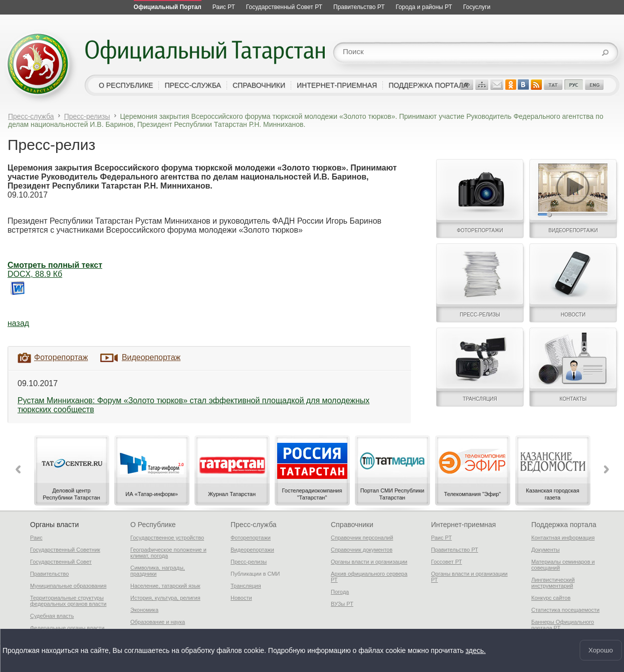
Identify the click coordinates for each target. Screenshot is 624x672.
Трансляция (246, 586)
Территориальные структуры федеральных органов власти (68, 601)
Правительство (49, 574)
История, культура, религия (165, 598)
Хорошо (601, 650)
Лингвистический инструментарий (553, 583)
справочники (259, 85)
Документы (546, 550)
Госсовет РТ (447, 562)
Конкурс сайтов (551, 598)
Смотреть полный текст (55, 265)
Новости (241, 598)
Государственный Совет (61, 562)
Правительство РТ (455, 550)
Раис (36, 538)
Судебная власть (52, 616)
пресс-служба (193, 85)
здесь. (476, 649)
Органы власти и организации (369, 562)
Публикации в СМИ (255, 574)
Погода (340, 592)
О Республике (153, 525)
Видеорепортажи (252, 550)
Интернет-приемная (463, 525)
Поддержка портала (564, 525)
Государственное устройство (167, 538)
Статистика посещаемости (565, 610)
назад (18, 323)
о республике (126, 85)
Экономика (144, 610)
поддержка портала (428, 85)
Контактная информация (563, 538)
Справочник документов (362, 550)
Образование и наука (158, 622)
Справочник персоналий (362, 538)
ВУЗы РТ (342, 604)
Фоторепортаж (61, 357)
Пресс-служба (31, 116)
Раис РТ (441, 538)
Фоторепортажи (251, 538)
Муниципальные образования (68, 586)
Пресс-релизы (87, 116)
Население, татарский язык (165, 586)
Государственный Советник (65, 550)
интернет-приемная (337, 85)
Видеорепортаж (151, 357)
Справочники (352, 525)
